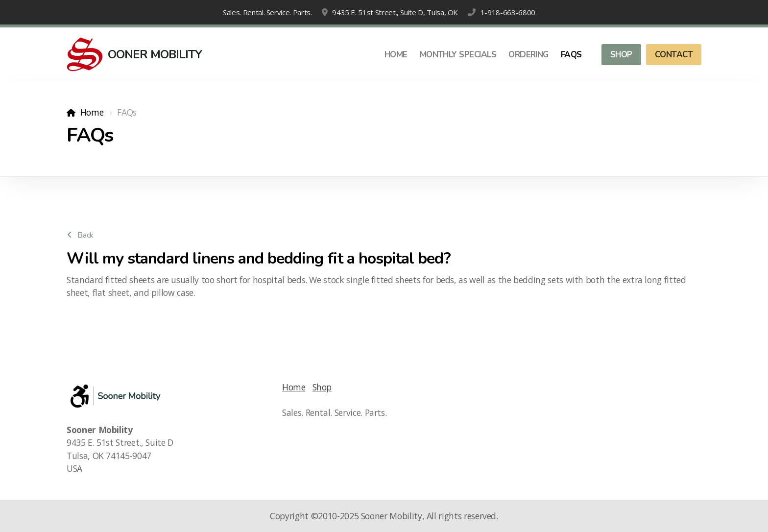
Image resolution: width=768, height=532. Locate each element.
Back (80, 235)
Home (92, 112)
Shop (322, 387)
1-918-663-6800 (508, 12)
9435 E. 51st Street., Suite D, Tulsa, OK (395, 12)
